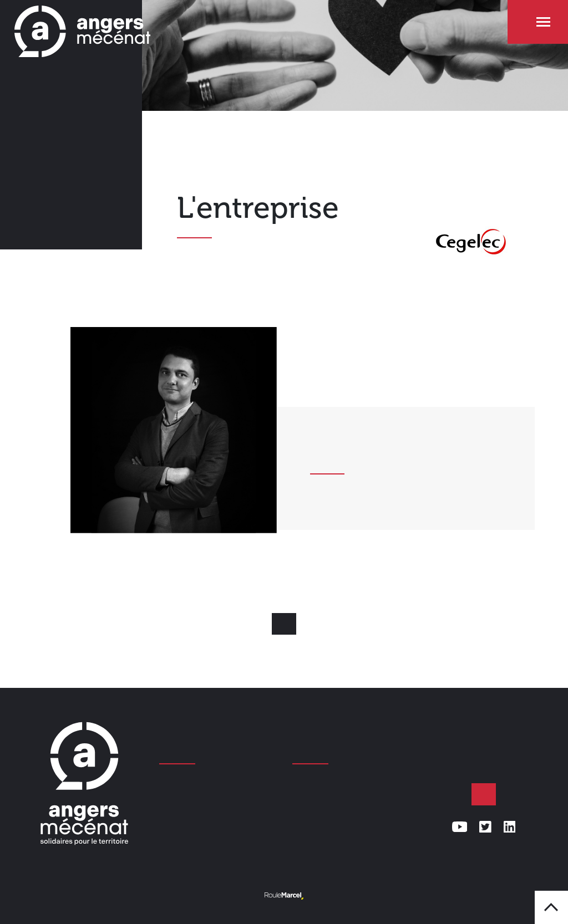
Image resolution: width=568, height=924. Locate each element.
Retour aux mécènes (284, 624)
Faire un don (484, 794)
